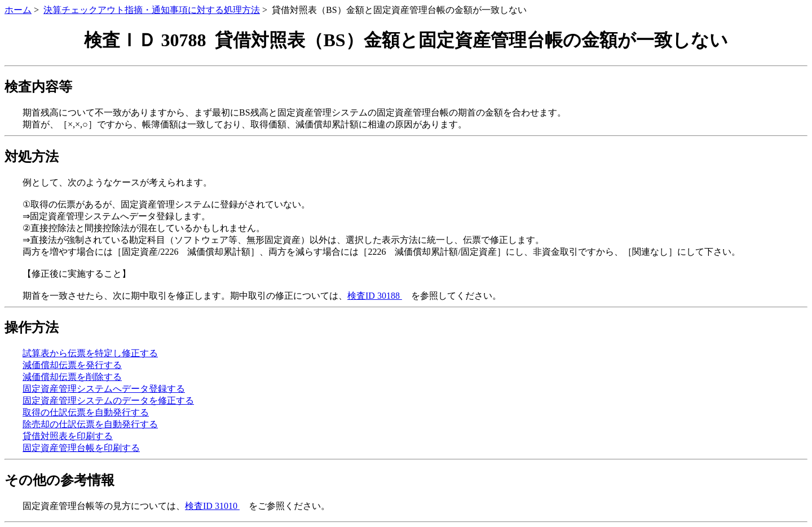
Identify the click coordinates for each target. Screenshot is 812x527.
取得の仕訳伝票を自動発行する (86, 412)
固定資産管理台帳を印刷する (81, 448)
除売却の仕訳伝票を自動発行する (90, 424)
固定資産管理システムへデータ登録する (104, 389)
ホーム (18, 10)
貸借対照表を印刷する (68, 436)
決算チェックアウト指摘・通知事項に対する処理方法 (152, 10)
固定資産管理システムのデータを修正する (108, 400)
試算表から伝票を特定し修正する (90, 353)
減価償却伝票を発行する (72, 365)
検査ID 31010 (212, 506)
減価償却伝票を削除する (72, 377)
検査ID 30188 (375, 296)
